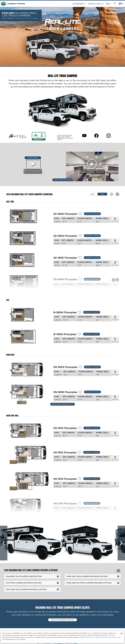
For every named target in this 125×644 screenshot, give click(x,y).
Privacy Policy (91, 637)
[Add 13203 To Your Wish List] (80, 392)
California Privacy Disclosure (109, 637)
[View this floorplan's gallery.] (117, 280)
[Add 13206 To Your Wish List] (80, 479)
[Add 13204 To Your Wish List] (80, 428)
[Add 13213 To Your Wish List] (80, 258)
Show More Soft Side (63, 180)
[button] (108, 4)
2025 (92, 194)
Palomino (11, 18)
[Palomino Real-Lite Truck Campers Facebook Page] (96, 136)
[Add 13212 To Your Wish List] (80, 236)
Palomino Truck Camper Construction (24, 576)
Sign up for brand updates (62, 620)
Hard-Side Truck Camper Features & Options (87, 576)
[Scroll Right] (121, 543)
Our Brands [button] (78, 4)
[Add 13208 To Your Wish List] (80, 504)
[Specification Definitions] (112, 194)
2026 (102, 194)
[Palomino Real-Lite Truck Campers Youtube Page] (84, 136)
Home (4, 18)
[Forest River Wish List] (115, 4)
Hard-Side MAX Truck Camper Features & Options (89, 583)
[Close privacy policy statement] (122, 633)
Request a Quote (92, 214)
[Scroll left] (4, 543)
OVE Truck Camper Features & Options (24, 583)
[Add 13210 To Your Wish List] (79, 334)
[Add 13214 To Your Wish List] (80, 280)
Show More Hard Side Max (62, 404)
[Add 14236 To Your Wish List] (79, 453)
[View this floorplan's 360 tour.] (113, 280)
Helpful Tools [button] (95, 4)
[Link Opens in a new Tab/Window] (18, 136)
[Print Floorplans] (117, 194)
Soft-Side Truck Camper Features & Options (26, 589)
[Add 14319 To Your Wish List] (80, 313)
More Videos (33, 158)
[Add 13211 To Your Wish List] (80, 214)
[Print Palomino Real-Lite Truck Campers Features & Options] (118, 571)
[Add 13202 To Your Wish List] (80, 367)
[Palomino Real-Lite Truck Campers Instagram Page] (109, 136)
